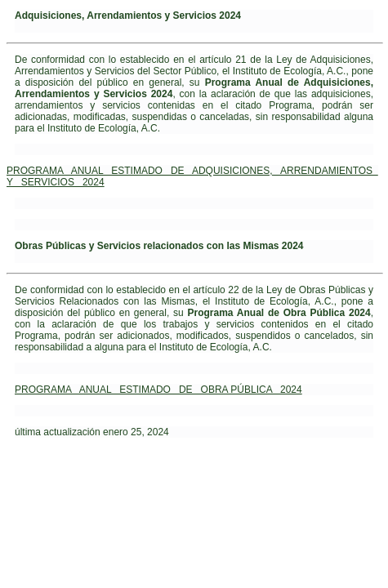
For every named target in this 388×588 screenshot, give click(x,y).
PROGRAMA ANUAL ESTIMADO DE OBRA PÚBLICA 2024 (158, 390)
